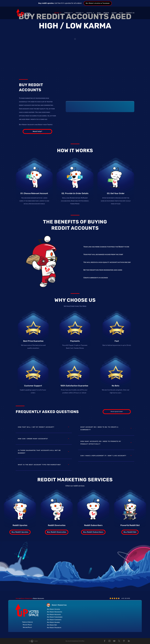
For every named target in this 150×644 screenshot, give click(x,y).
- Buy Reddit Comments (54, 620)
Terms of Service (27, 622)
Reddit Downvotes (57, 525)
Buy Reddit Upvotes (20, 532)
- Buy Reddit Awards (53, 622)
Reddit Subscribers (93, 525)
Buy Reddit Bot (130, 532)
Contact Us (130, 13)
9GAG (99, 13)
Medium (106, 13)
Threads (67, 13)
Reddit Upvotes (20, 525)
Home (18, 598)
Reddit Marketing (26, 598)
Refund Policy (27, 627)
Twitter (79, 13)
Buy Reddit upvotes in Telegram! (98, 3)
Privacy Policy (27, 625)
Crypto (89, 13)
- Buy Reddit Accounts (54, 615)
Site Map (82, 641)
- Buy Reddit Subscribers (55, 617)
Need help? (37, 131)
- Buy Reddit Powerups (54, 628)
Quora (114, 13)
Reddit (57, 13)
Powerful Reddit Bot (130, 525)
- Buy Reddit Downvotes (54, 612)
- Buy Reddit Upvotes (53, 609)
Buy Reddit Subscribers (93, 532)
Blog (121, 13)
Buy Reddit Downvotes (57, 532)
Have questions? (117, 412)
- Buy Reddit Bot (52, 625)
